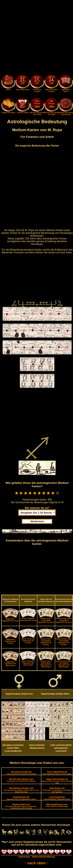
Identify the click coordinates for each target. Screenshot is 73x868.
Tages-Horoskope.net (57, 781)
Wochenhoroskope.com (21, 790)
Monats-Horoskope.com (21, 780)
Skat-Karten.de (57, 790)
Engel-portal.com (21, 806)
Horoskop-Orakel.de (21, 773)
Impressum (24, 857)
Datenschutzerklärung (43, 857)
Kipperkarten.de (21, 798)
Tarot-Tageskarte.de (57, 773)
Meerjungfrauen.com (57, 805)
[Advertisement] (36, 38)
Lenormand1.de (57, 798)
